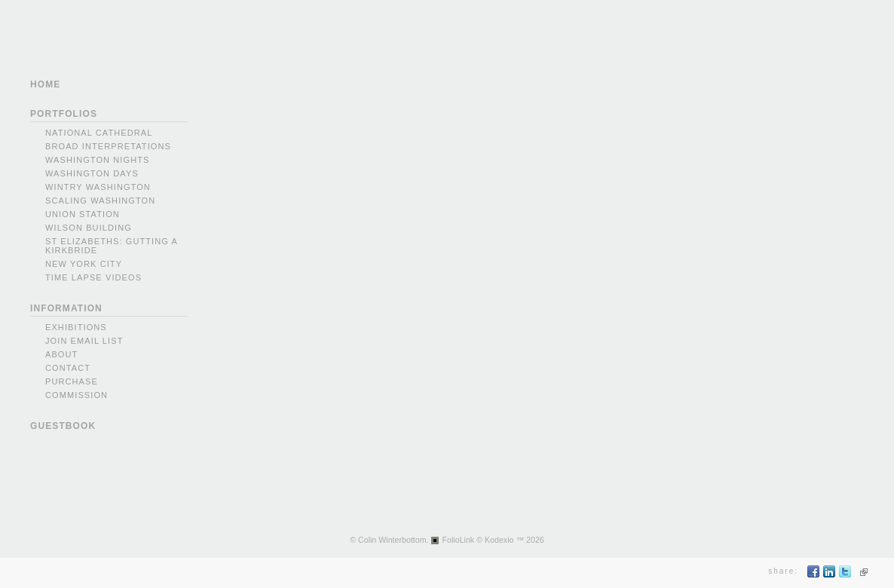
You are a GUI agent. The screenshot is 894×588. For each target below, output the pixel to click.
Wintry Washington (98, 187)
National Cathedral (99, 133)
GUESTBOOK (63, 426)
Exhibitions (76, 327)
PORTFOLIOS (64, 114)
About (61, 354)
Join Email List (84, 341)
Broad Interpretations (108, 146)
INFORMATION (66, 308)
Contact (68, 368)
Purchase (72, 381)
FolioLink (459, 540)
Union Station (83, 214)
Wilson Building (89, 228)
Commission (77, 395)
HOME (45, 84)
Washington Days (92, 173)
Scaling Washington (100, 201)
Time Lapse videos (93, 277)
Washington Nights (97, 160)
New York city (84, 264)
